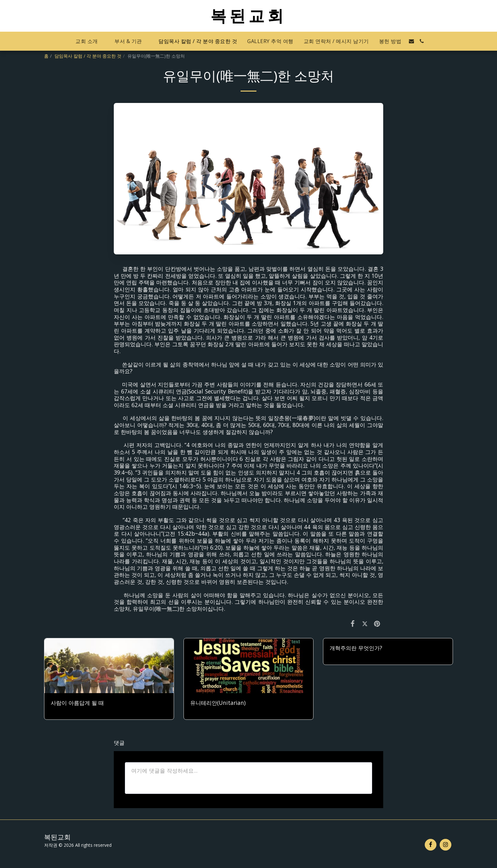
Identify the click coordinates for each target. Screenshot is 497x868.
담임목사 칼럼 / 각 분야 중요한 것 (88, 56)
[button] (90, 41)
